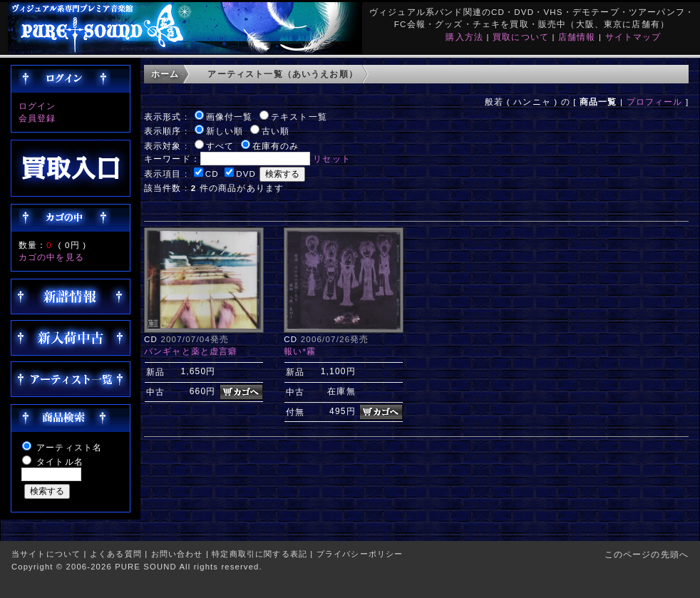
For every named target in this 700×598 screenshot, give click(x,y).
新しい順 (225, 131)
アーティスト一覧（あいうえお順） (283, 74)
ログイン (37, 106)
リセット (332, 159)
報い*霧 (300, 351)
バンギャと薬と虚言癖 (191, 351)
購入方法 (464, 37)
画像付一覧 (230, 117)
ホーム (165, 74)
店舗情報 (577, 37)
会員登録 (37, 118)
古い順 (276, 131)
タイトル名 (60, 462)
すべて (220, 146)
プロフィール (655, 102)
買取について (521, 37)
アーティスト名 (69, 447)
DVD (246, 174)
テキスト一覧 (299, 117)
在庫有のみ (276, 146)
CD (212, 174)
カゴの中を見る (51, 257)
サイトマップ (633, 37)
